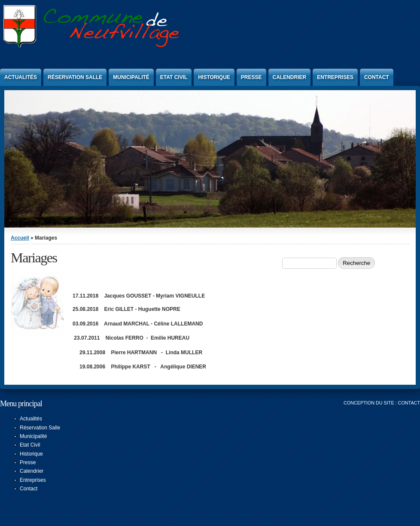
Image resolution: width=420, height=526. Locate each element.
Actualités (21, 77)
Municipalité (131, 77)
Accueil (20, 238)
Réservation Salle (75, 77)
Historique (214, 77)
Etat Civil (174, 77)
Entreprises (335, 77)
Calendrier (290, 77)
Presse (251, 77)
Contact (377, 77)
